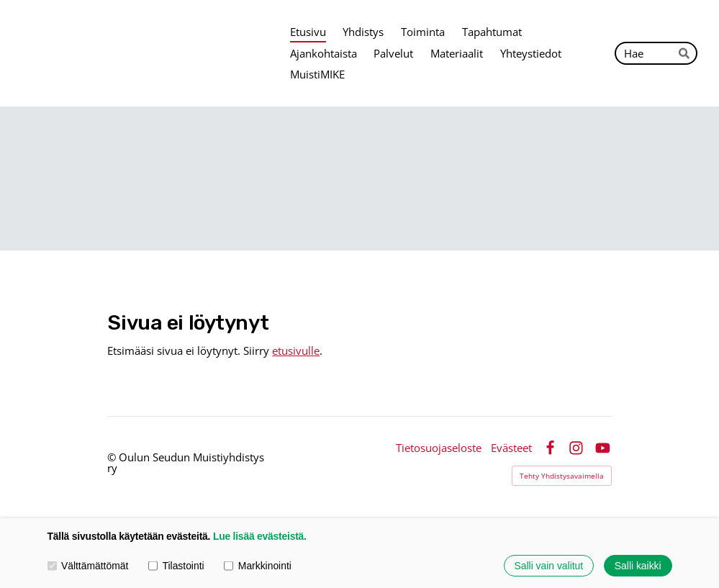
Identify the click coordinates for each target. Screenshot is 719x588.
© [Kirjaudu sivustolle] (113, 457)
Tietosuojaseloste (439, 448)
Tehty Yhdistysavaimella (562, 476)
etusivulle (296, 351)
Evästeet (511, 448)
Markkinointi (257, 566)
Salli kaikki (638, 566)
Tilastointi (176, 566)
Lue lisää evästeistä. (260, 536)
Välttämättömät (88, 566)
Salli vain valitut (549, 566)
